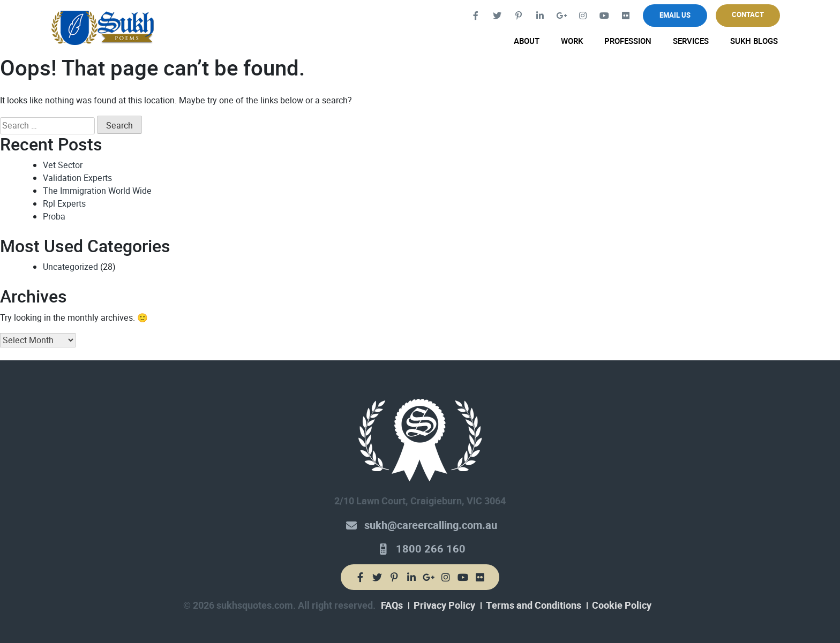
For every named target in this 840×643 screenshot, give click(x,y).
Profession (628, 41)
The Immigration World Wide (97, 191)
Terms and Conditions (534, 606)
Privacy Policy (444, 606)
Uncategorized (70, 267)
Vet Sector (63, 165)
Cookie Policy (622, 606)
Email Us (675, 15)
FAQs (392, 606)
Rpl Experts (64, 204)
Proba (54, 217)
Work (572, 41)
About (527, 41)
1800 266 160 (431, 549)
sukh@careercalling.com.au (431, 525)
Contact (748, 15)
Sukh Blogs (754, 41)
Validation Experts (77, 178)
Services (691, 41)
